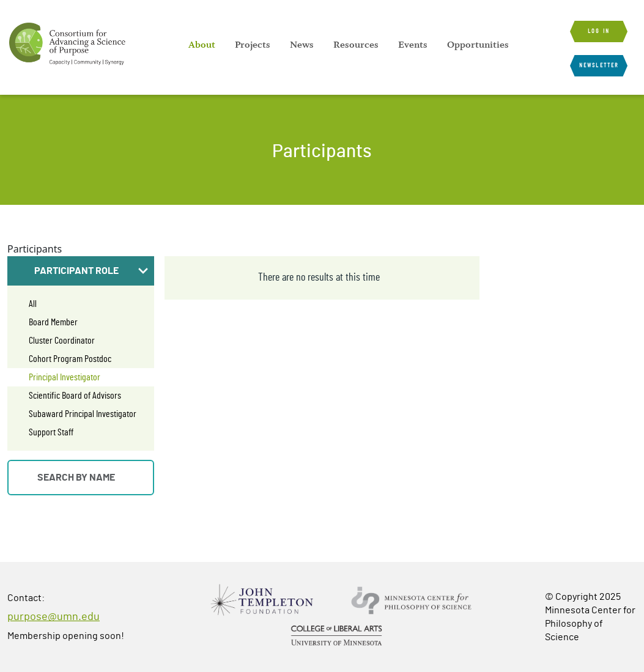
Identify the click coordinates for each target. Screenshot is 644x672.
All (33, 304)
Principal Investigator (65, 377)
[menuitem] (202, 45)
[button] (81, 271)
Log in (599, 31)
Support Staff (51, 432)
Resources (356, 45)
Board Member (53, 322)
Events (413, 45)
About (202, 45)
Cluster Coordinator (62, 341)
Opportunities (478, 45)
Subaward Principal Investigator (83, 414)
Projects (253, 45)
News (302, 45)
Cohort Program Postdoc (70, 359)
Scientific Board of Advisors (75, 396)
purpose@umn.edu (54, 617)
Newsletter (599, 65)
